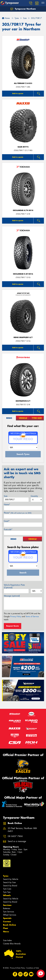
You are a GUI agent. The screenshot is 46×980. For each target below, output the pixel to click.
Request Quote (13, 626)
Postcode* (8, 529)
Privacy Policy (16, 616)
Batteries (7, 908)
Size (6, 496)
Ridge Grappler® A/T (23, 337)
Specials (7, 918)
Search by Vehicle (11, 879)
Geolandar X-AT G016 (23, 274)
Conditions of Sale (33, 968)
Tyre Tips (7, 892)
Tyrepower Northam (23, 9)
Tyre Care (7, 889)
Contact (7, 921)
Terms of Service (32, 616)
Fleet (6, 928)
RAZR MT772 (23, 147)
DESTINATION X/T (23, 401)
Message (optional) (12, 596)
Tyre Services (9, 912)
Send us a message (17, 841)
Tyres (6, 876)
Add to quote (18, 93)
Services (7, 905)
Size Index (7, 940)
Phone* (18, 513)
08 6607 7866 (15, 836)
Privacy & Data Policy (17, 968)
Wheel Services (10, 915)
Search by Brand (10, 886)
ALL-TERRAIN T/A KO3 (23, 83)
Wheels (7, 895)
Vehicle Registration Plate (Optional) (14, 586)
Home (6, 18)
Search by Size (9, 882)
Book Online (10, 925)
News (6, 932)
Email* (7, 521)
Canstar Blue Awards (12, 944)
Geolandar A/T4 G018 (23, 210)
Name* (7, 505)
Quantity (34, 496)
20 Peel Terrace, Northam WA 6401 (22, 830)
